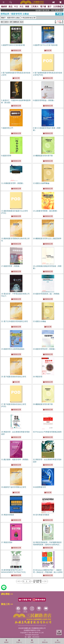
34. (39, 487)
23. (13, 349)
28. (43, 404)
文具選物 (57, 7)
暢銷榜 (4, 7)
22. (39, 321)
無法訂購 (48, 50)
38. (47, 545)
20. (47, 294)
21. (15, 321)
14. (45, 211)
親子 (50, 7)
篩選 (59, 14)
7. (7, 128)
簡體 (27, 7)
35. (8, 515)
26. (38, 377)
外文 (22, 7)
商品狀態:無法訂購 (28, 18)
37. (7, 542)
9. (6, 156)
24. (45, 349)
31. (15, 460)
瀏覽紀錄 (45, 641)
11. (13, 183)
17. (11, 266)
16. (47, 239)
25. (14, 377)
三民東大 (35, 7)
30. (47, 432)
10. (43, 156)
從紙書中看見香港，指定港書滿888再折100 (53, 10)
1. (13, 45)
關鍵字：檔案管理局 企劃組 (10, 18)
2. (45, 45)
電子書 (43, 7)
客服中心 (19, 641)
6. (44, 100)
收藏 (32, 641)
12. (41, 183)
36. (41, 515)
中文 (16, 7)
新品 (11, 7)
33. (14, 487)
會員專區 (58, 641)
